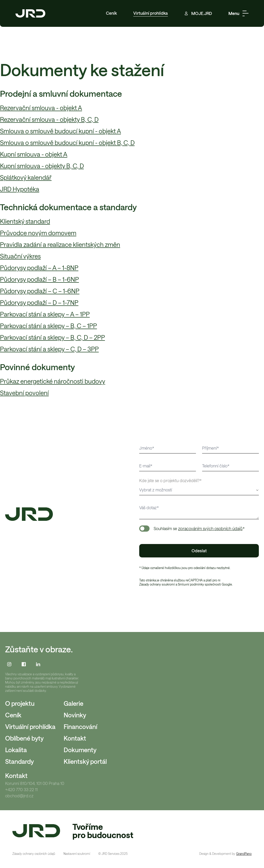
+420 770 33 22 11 (21, 790)
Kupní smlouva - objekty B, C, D (42, 166)
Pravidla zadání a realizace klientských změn (60, 244)
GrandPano (244, 854)
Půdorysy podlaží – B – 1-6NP (39, 279)
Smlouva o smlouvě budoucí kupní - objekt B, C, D (67, 143)
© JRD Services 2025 (113, 854)
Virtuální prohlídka (151, 13)
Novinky (75, 715)
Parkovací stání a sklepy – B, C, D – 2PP (52, 337)
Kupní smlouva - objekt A (34, 154)
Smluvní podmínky (191, 584)
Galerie (73, 703)
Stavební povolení (24, 393)
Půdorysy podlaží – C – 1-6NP (40, 291)
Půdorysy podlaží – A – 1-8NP (39, 268)
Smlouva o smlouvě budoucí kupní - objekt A (60, 131)
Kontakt (75, 738)
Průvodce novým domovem (38, 233)
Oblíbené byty (24, 738)
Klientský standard (25, 221)
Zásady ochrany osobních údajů (34, 854)
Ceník (111, 13)
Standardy (19, 761)
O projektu (20, 703)
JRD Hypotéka (20, 189)
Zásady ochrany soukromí (157, 584)
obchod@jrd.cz (19, 796)
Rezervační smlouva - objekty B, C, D (49, 119)
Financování (80, 727)
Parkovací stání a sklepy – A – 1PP (45, 314)
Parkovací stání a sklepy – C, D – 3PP (49, 349)
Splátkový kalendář (26, 177)
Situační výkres (20, 256)
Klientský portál (85, 761)
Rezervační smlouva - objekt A (41, 108)
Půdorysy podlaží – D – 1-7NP (39, 302)
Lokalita (16, 750)
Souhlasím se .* (199, 528)
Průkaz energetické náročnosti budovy (53, 381)
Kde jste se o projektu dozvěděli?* (170, 480)
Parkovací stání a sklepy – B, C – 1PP (48, 326)
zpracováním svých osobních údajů (210, 528)
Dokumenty (80, 750)
